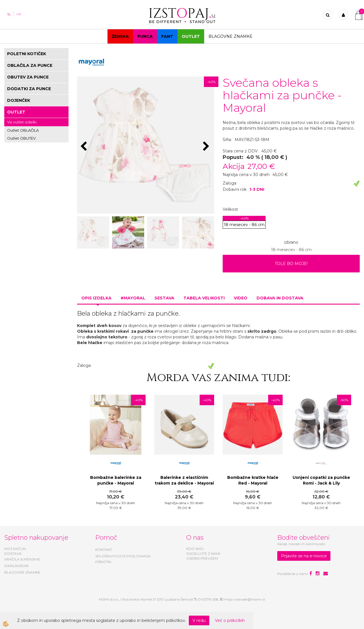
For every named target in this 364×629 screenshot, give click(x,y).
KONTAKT (104, 550)
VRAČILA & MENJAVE (22, 559)
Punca (145, 36)
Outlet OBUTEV (21, 138)
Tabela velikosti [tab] (204, 298)
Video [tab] (241, 298)
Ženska (120, 36)
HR (19, 14)
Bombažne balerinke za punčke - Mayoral (116, 480)
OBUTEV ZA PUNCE (28, 77)
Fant (167, 36)
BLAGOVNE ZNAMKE (22, 572)
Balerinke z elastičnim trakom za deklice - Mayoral (184, 480)
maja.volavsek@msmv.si (245, 599)
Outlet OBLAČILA (23, 130)
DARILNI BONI (16, 566)
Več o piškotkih (230, 620)
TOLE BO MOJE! (291, 264)
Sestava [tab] (164, 298)
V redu (199, 620)
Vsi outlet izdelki (22, 122)
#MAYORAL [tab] (133, 298)
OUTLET (191, 36)
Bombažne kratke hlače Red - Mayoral (253, 480)
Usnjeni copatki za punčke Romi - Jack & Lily (321, 480)
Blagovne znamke (230, 36)
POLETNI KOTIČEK (27, 54)
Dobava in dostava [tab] (280, 298)
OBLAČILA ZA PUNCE (30, 65)
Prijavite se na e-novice (304, 556)
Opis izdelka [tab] (96, 298)
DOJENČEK (19, 100)
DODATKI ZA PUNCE (29, 89)
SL (9, 14)
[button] (207, 147)
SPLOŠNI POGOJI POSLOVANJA (123, 556)
